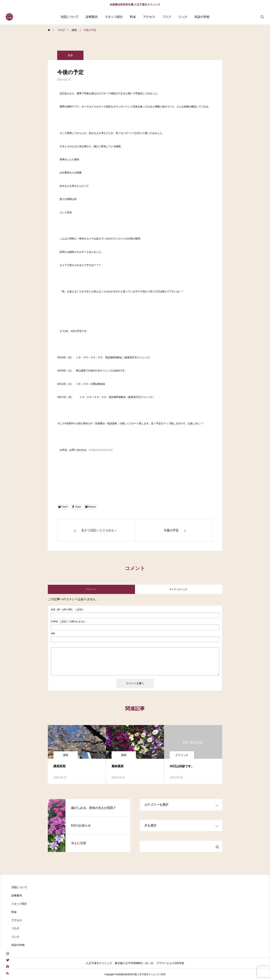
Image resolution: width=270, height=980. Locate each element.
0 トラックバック (178, 589)
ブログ (167, 17)
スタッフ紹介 (114, 17)
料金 (133, 17)
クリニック (182, 755)
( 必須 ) (67, 610)
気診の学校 (202, 17)
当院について (70, 17)
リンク (183, 17)
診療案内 (92, 17)
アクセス (149, 17)
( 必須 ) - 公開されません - (69, 622)
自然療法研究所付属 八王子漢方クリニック (135, 4)
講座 (70, 58)
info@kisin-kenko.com (101, 450)
